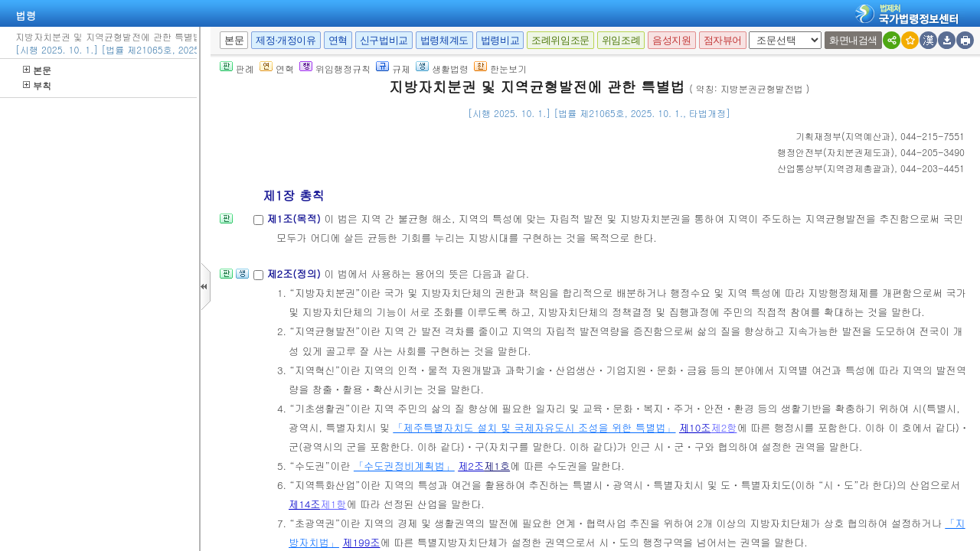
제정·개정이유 (286, 40)
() (845, 136)
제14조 (305, 504)
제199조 (361, 542)
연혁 (338, 40)
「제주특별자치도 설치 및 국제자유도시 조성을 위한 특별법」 (534, 427)
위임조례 (621, 40)
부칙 (37, 85)
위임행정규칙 (335, 68)
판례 (237, 68)
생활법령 (442, 68)
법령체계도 (444, 40)
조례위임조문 (560, 40)
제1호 (497, 466)
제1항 (334, 504)
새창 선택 (754, 32)
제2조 (471, 466)
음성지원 (671, 40)
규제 (393, 68)
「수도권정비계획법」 (404, 466)
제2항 (724, 427)
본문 (37, 70)
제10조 (695, 427)
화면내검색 (853, 40)
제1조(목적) (295, 218)
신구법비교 (384, 40)
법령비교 (500, 40)
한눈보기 (500, 68)
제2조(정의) (295, 274)
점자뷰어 (723, 40)
